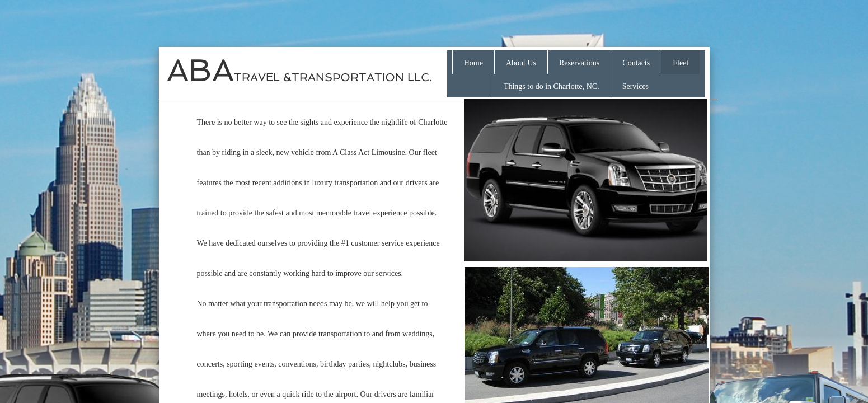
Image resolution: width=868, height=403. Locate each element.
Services (635, 86)
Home (473, 63)
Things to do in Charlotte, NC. (552, 86)
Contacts (636, 63)
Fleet (681, 63)
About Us (521, 63)
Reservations (579, 63)
